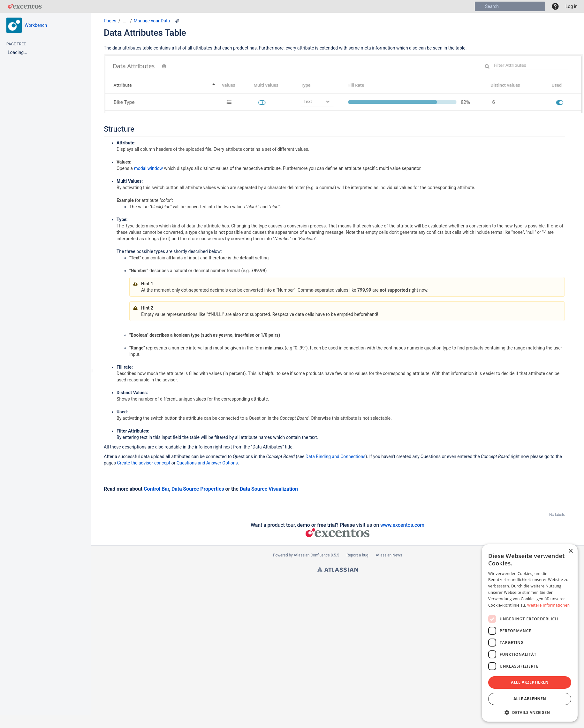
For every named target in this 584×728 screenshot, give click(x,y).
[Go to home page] (25, 6)
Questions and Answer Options (207, 463)
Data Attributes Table (145, 33)
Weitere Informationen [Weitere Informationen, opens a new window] (549, 605)
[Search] (480, 6)
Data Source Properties (198, 489)
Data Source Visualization (269, 489)
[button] (555, 6)
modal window (148, 168)
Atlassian (338, 569)
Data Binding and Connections (336, 456)
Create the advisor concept (144, 463)
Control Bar (156, 489)
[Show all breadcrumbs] (125, 21)
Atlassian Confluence (312, 555)
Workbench (36, 25)
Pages (110, 21)
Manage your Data (152, 21)
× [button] (570, 551)
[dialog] (530, 633)
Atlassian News (389, 555)
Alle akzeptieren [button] (530, 682)
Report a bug (357, 555)
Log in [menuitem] (572, 6)
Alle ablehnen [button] (530, 699)
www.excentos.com (402, 525)
